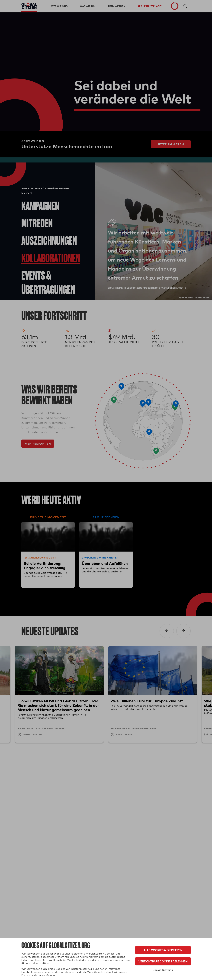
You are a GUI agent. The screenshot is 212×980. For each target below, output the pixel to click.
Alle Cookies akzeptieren (163, 950)
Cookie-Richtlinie (163, 970)
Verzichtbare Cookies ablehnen (163, 961)
